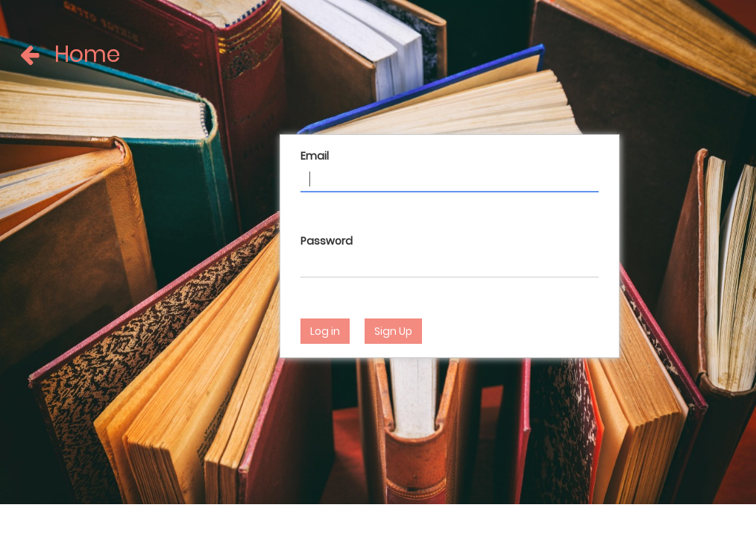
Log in (325, 331)
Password (327, 241)
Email (315, 156)
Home (42, 54)
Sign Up (393, 331)
